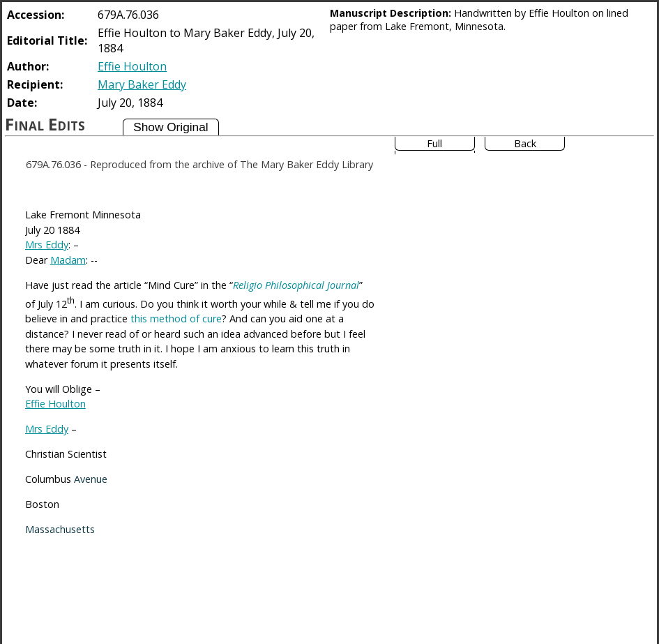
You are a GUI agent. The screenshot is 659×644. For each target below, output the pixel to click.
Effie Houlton (132, 66)
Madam (68, 260)
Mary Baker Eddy (142, 84)
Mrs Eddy (47, 245)
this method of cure (176, 319)
